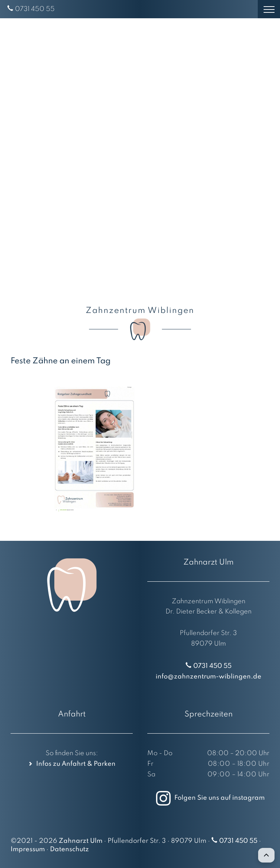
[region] (140, 155)
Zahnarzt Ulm (81, 841)
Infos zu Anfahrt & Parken (76, 764)
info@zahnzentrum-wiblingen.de (209, 677)
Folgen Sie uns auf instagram (209, 798)
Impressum (28, 849)
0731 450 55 (35, 9)
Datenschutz (69, 849)
